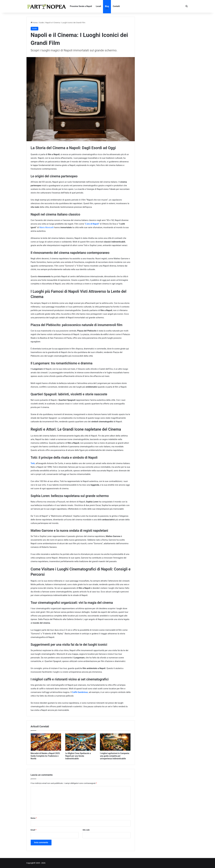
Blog (107, 6)
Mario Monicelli (47, 227)
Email (34, 830)
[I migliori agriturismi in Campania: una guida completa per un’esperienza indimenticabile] (115, 742)
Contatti (116, 6)
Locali (98, 6)
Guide (41, 23)
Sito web (86, 830)
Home (34, 23)
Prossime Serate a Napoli (81, 6)
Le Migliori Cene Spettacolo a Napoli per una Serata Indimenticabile (78, 756)
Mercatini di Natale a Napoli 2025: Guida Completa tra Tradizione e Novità (45, 756)
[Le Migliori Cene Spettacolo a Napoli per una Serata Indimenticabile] (81, 742)
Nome (34, 818)
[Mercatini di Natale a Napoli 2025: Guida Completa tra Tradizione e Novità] (46, 742)
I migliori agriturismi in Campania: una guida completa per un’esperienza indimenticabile (115, 756)
